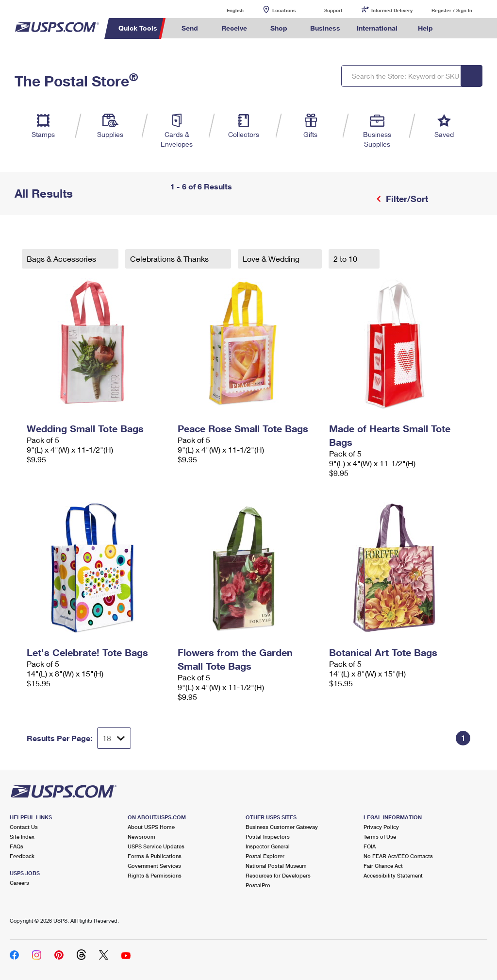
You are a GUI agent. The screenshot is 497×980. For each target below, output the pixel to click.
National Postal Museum (276, 866)
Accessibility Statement (393, 875)
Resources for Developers (278, 875)
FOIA (370, 846)
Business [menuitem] (325, 28)
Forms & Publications (155, 856)
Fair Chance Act (383, 866)
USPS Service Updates (156, 846)
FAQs (17, 846)
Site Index (22, 836)
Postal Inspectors (268, 836)
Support (333, 10)
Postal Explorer (265, 856)
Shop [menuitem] (279, 28)
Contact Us (24, 827)
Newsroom (141, 836)
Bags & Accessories (62, 259)
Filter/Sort (406, 199)
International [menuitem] (377, 28)
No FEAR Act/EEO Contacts (398, 856)
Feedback (22, 856)
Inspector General (268, 846)
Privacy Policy (381, 827)
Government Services (154, 866)
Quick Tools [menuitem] (138, 28)
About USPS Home (151, 827)
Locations (284, 10)
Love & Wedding (272, 259)
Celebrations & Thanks (170, 259)
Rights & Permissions (155, 875)
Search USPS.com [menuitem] (458, 28)
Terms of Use (380, 836)
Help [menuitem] (425, 28)
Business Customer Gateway (282, 827)
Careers (19, 883)
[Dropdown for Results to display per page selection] (114, 738)
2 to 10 (346, 259)
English (225, 10)
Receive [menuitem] (234, 28)
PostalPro (258, 885)
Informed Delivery (392, 10)
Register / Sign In (452, 10)
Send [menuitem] (190, 28)
